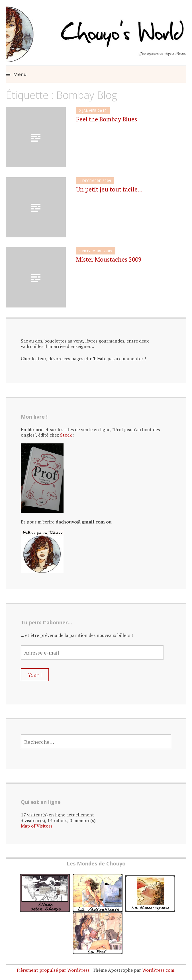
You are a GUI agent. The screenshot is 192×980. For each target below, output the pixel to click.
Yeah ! (35, 675)
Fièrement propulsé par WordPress (53, 970)
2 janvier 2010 (93, 111)
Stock (66, 435)
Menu (20, 74)
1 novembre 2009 (96, 251)
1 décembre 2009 (95, 181)
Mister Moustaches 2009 (109, 259)
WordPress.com (158, 970)
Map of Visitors (37, 826)
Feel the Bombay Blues (107, 119)
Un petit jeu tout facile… (109, 189)
